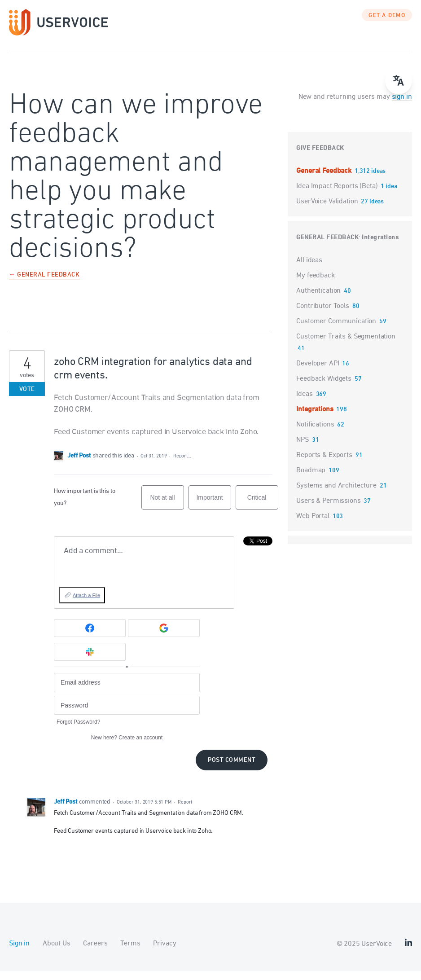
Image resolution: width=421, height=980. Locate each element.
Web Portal (313, 525)
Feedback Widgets (324, 388)
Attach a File (86, 604)
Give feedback (320, 157)
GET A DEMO (387, 25)
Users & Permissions (328, 510)
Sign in (19, 953)
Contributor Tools (322, 315)
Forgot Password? (78, 731)
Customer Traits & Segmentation (346, 346)
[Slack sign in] (90, 661)
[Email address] (127, 692)
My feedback (315, 285)
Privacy (164, 953)
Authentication (318, 300)
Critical (263, 511)
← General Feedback (44, 284)
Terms (130, 953)
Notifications (315, 434)
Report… (182, 465)
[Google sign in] (164, 637)
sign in (402, 106)
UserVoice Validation (328, 211)
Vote (27, 398)
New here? (127, 747)
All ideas (309, 269)
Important (213, 511)
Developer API (318, 373)
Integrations (380, 247)
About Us (57, 953)
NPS (303, 449)
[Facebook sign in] (90, 637)
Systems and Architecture (336, 495)
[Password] (127, 714)
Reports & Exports (324, 464)
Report (185, 811)
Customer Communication (336, 330)
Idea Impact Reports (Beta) (338, 195)
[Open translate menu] (399, 81)
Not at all (167, 511)
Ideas (304, 403)
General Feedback (325, 180)
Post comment (232, 769)
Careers (95, 953)
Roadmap (311, 479)
